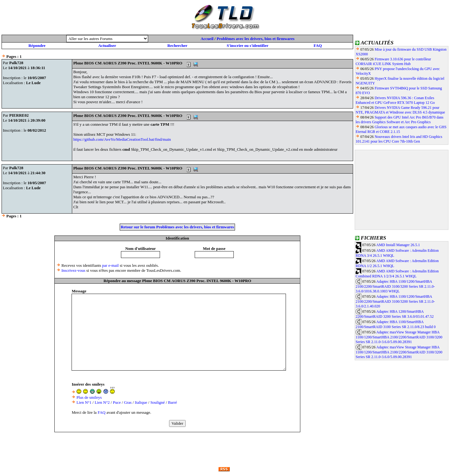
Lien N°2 (102, 402)
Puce (117, 402)
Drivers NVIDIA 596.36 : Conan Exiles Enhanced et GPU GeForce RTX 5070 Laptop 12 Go (395, 100)
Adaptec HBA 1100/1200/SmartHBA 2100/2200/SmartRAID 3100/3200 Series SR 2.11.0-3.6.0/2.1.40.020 (395, 301)
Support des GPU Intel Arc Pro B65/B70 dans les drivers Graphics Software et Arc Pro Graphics (400, 120)
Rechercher (177, 46)
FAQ (317, 46)
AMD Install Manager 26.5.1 (398, 245)
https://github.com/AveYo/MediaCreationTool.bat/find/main (122, 139)
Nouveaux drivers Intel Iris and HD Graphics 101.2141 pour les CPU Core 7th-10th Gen (399, 139)
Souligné (157, 402)
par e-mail (110, 265)
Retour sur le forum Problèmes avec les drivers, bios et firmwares (177, 227)
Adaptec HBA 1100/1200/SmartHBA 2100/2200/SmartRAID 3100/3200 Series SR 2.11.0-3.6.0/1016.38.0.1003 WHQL (395, 286)
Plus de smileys (89, 397)
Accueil (207, 39)
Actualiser (107, 46)
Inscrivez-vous (74, 270)
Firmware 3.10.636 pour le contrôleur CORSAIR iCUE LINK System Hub (393, 61)
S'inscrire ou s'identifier (247, 46)
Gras (128, 402)
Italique (141, 402)
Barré (173, 402)
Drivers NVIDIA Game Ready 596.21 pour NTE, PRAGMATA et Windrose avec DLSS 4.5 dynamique (400, 110)
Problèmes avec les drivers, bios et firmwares (255, 39)
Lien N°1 (84, 402)
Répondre (37, 46)
